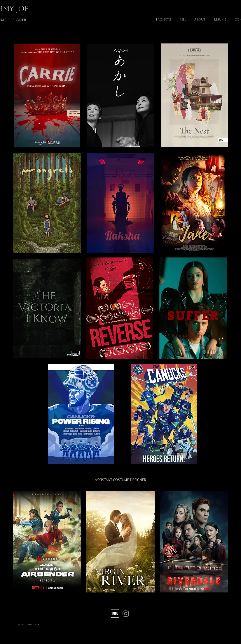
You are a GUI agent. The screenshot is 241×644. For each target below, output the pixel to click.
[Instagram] (126, 613)
